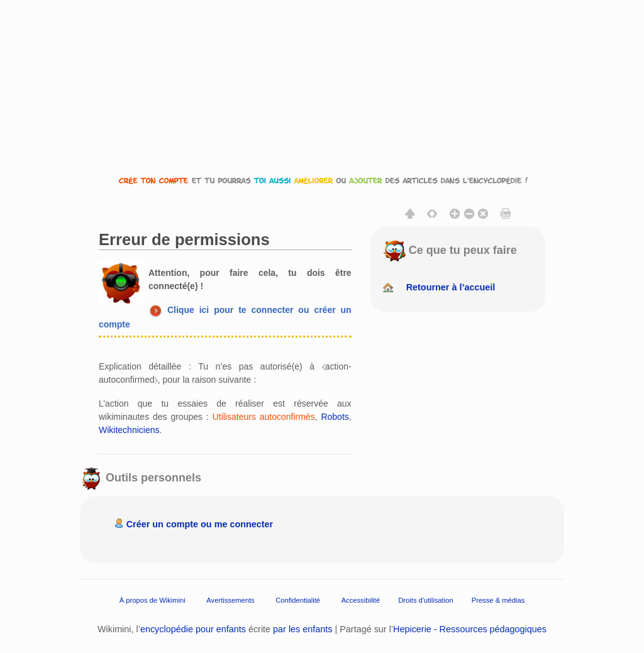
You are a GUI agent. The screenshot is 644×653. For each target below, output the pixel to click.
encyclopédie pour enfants (193, 629)
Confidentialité (298, 600)
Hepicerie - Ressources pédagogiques (470, 629)
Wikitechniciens (129, 430)
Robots (335, 417)
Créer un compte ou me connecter (200, 524)
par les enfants (303, 629)
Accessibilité (361, 600)
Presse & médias (498, 600)
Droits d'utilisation (425, 600)
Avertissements (230, 600)
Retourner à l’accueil (451, 287)
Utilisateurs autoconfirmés (264, 417)
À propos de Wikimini (153, 600)
